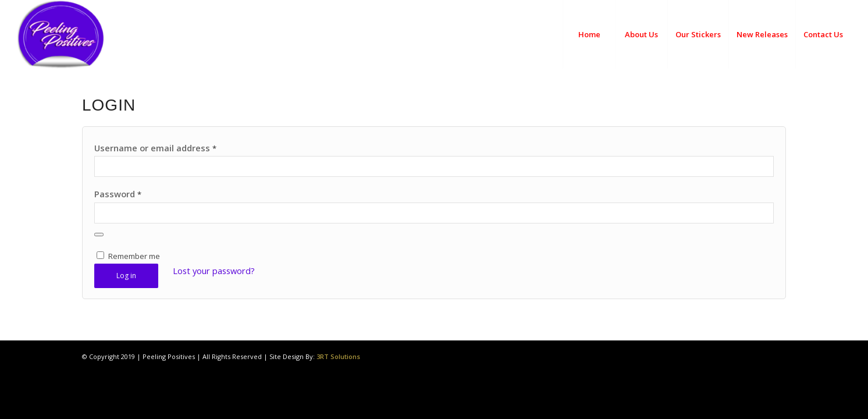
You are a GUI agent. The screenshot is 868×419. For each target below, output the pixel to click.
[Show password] (99, 235)
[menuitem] (589, 34)
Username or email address (155, 148)
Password (118, 194)
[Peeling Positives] (92, 34)
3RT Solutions (338, 356)
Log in (126, 276)
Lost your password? (214, 271)
